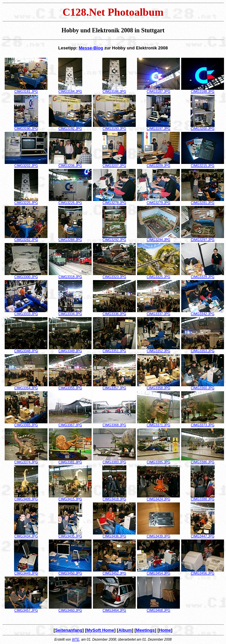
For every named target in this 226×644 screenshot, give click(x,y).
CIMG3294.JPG (158, 238)
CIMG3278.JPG (114, 201)
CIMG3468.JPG (158, 609)
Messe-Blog (91, 48)
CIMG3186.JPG (114, 90)
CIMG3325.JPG (158, 275)
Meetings (145, 630)
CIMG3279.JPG (158, 201)
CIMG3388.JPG (203, 498)
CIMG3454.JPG (158, 572)
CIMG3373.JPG (203, 424)
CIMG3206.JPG (70, 164)
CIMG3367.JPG (70, 424)
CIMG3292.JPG (114, 238)
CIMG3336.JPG (114, 312)
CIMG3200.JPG (203, 127)
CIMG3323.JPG (114, 275)
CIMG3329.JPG (203, 275)
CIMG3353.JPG (203, 350)
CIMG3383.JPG (114, 461)
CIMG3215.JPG (203, 164)
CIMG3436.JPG (114, 535)
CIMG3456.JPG (203, 572)
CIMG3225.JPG (26, 201)
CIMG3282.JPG (26, 238)
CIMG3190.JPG (26, 127)
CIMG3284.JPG (70, 238)
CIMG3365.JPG (26, 424)
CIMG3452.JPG (114, 572)
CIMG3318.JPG (70, 275)
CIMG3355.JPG (70, 387)
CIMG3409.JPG (26, 498)
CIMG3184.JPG (70, 90)
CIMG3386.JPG (203, 461)
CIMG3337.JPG (158, 312)
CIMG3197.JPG (158, 127)
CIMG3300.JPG (26, 275)
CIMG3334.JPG (70, 312)
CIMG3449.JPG (26, 572)
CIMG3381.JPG (70, 461)
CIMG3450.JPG (70, 572)
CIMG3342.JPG (203, 312)
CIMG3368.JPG (114, 424)
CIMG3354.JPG (26, 387)
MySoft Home (100, 630)
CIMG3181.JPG (26, 90)
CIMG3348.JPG (26, 350)
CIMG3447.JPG (203, 535)
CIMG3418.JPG (114, 498)
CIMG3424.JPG (158, 498)
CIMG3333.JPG (26, 312)
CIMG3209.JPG (158, 164)
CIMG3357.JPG (114, 387)
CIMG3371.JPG (158, 424)
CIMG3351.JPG (114, 350)
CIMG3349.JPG (70, 350)
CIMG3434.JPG (26, 535)
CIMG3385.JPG (158, 461)
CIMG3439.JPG (158, 535)
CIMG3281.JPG (203, 201)
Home (165, 630)
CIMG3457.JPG (26, 609)
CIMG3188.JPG (203, 90)
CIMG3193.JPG (114, 127)
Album (125, 630)
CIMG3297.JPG (203, 238)
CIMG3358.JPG (158, 387)
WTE (76, 639)
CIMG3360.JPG (203, 387)
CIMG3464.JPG (114, 609)
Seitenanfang (69, 630)
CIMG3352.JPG (158, 350)
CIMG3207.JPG (114, 164)
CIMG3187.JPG (158, 90)
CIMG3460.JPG (70, 609)
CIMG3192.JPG (70, 127)
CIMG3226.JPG (70, 201)
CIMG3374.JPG (26, 461)
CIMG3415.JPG (70, 498)
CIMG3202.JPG (26, 164)
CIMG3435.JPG (70, 535)
